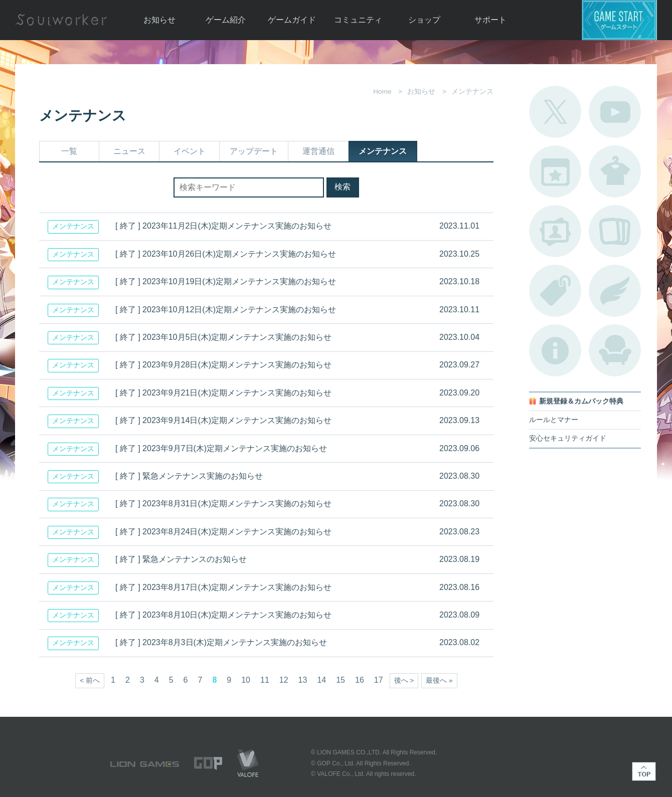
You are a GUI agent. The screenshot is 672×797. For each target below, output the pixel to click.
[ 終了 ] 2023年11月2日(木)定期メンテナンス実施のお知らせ (223, 226)
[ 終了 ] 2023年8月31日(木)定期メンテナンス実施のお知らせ (223, 504)
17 (379, 680)
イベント (190, 151)
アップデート (254, 151)
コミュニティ (358, 20)
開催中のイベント (555, 171)
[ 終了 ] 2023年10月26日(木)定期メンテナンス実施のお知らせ (226, 254)
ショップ (424, 20)
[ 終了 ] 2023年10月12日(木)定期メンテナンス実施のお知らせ (226, 310)
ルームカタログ (615, 350)
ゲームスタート (619, 20)
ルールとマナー (554, 420)
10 (246, 680)
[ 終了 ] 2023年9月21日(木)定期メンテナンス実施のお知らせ (223, 393)
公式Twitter (555, 112)
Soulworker (61, 20)
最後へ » (439, 680)
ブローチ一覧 (615, 291)
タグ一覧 (555, 291)
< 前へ (90, 680)
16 (360, 680)
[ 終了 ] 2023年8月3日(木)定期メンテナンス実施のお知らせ (221, 642)
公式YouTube (615, 112)
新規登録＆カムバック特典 (581, 401)
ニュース (129, 151)
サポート (490, 20)
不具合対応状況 (555, 350)
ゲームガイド (292, 20)
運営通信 (318, 151)
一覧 (69, 151)
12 (284, 680)
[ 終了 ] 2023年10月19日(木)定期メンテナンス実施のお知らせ (226, 281)
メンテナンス (383, 151)
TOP (644, 771)
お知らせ (159, 20)
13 (303, 680)
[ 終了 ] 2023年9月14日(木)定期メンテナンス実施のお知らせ (223, 420)
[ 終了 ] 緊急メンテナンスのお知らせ (181, 559)
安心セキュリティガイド (568, 438)
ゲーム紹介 (226, 20)
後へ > (404, 680)
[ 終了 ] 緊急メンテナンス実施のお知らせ (189, 476)
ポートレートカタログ (555, 231)
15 (341, 680)
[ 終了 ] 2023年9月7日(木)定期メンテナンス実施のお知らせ (221, 448)
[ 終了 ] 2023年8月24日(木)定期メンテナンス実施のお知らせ (223, 532)
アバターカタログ (615, 171)
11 (265, 680)
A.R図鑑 (615, 231)
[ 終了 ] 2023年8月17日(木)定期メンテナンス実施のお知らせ (223, 587)
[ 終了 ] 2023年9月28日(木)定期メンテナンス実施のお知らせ (223, 365)
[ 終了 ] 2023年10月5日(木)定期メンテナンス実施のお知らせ (223, 337)
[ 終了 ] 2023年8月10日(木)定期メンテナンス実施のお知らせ (223, 615)
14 (321, 680)
